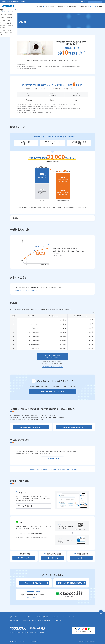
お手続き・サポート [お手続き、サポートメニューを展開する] (85, 7)
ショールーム (77, 2)
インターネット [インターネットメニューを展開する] (51, 7)
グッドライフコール (26, 558)
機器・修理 (45, 617)
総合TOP (4, 2)
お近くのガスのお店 (55, 558)
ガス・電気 (9, 11)
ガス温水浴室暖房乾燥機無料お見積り (77, 427)
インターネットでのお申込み (36, 583)
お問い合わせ (84, 2)
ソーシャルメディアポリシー (33, 642)
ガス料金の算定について (54, 458)
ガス (14, 11)
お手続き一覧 (27, 620)
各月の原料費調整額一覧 (43, 469)
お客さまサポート (48, 620)
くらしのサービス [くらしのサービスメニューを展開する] (72, 7)
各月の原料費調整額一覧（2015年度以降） (52, 367)
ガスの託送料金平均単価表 (58, 469)
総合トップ (13, 633)
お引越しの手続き (37, 620)
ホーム (4, 11)
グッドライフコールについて (33, 597)
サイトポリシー (23, 642)
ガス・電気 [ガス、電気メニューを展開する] (40, 7)
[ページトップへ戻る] (101, 612)
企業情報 (23, 2)
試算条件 (52, 218)
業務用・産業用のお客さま (13, 2)
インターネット (36, 617)
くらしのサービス (55, 617)
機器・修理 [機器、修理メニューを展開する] (61, 7)
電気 (29, 617)
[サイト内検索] (95, 2)
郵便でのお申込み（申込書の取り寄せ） (72, 583)
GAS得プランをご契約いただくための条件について (28, 290)
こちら (71, 105)
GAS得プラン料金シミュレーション (58, 392)
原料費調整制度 (32, 469)
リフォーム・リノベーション (69, 617)
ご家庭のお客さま (21, 633)
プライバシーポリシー (14, 642)
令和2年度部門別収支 (72, 469)
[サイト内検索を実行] (101, 2)
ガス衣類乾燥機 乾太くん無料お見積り (34, 427)
